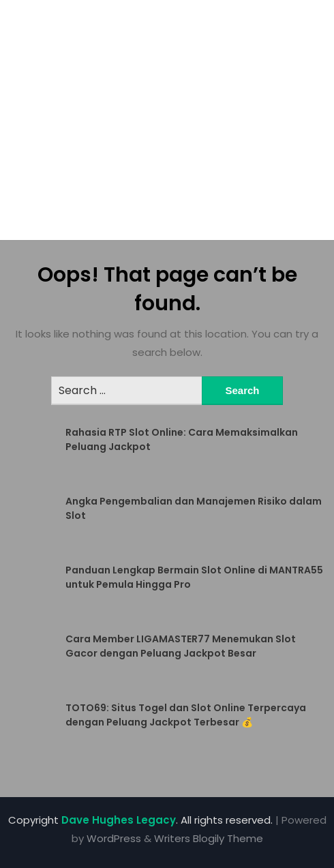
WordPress (114, 838)
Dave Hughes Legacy (119, 820)
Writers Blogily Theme (209, 838)
